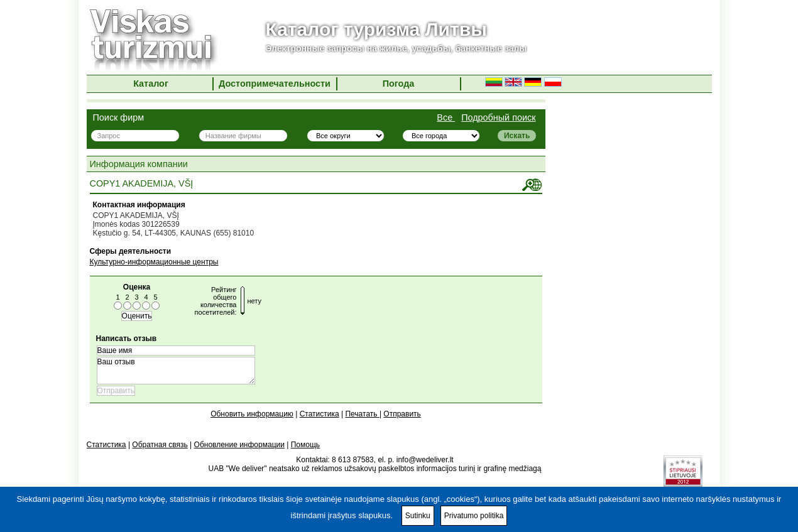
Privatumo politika (474, 516)
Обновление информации (239, 445)
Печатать (362, 414)
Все (446, 117)
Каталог (151, 84)
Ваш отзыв (176, 371)
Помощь (305, 445)
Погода (399, 84)
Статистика (320, 414)
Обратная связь (160, 445)
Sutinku (418, 516)
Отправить (402, 414)
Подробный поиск (498, 117)
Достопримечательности (275, 84)
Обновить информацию (252, 414)
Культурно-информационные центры (154, 262)
